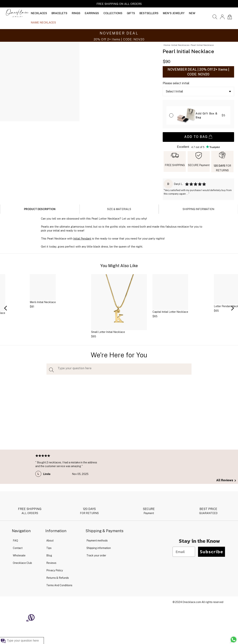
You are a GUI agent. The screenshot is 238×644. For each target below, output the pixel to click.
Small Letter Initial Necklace (108, 332)
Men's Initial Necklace (43, 302)
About (50, 541)
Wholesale (19, 555)
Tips (49, 548)
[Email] (184, 552)
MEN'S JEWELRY (174, 13)
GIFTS (131, 13)
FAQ (15, 541)
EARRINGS (92, 13)
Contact (18, 548)
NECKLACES (39, 13)
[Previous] (6, 308)
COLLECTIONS (113, 13)
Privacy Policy (55, 570)
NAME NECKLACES (43, 22)
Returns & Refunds (58, 578)
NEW (192, 13)
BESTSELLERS (149, 13)
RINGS (76, 13)
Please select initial (176, 83)
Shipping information (99, 548)
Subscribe (212, 552)
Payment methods (97, 541)
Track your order (96, 555)
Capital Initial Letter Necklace (170, 312)
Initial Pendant (82, 238)
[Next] (232, 308)
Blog (49, 555)
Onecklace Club (22, 563)
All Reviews (226, 480)
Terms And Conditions (59, 585)
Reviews (51, 563)
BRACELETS (59, 13)
